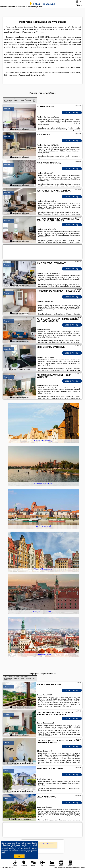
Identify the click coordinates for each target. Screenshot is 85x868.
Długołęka (7, 349)
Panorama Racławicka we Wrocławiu (42, 844)
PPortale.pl (11, 867)
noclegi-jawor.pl (42, 4)
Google (34, 843)
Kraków (6, 715)
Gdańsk (6, 743)
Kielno (6, 799)
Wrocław (7, 109)
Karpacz (7, 687)
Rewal (6, 771)
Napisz (83, 867)
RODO (3, 853)
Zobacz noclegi (72, 112)
